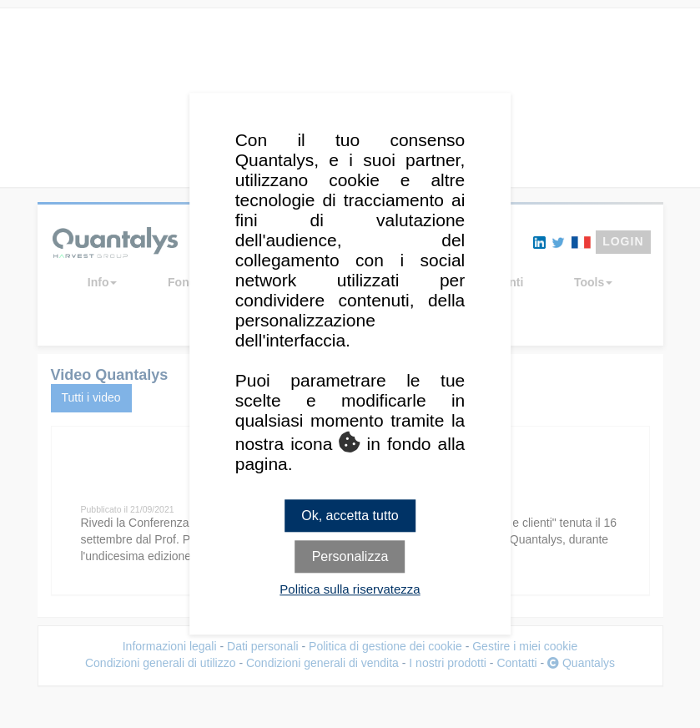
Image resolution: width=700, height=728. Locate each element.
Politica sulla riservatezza (350, 590)
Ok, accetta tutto (350, 516)
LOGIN (623, 241)
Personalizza (350, 557)
